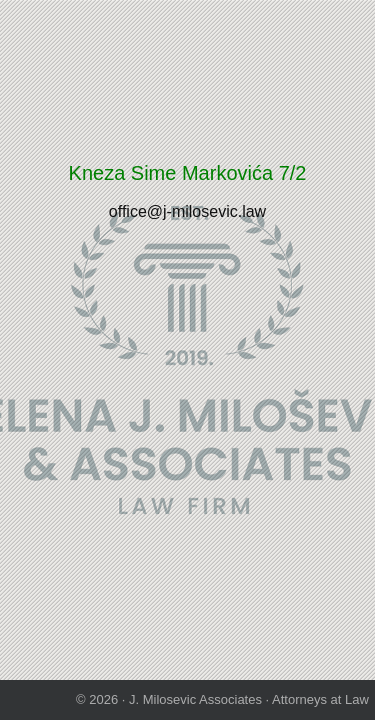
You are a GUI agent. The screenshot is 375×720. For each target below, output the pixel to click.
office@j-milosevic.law (187, 211)
